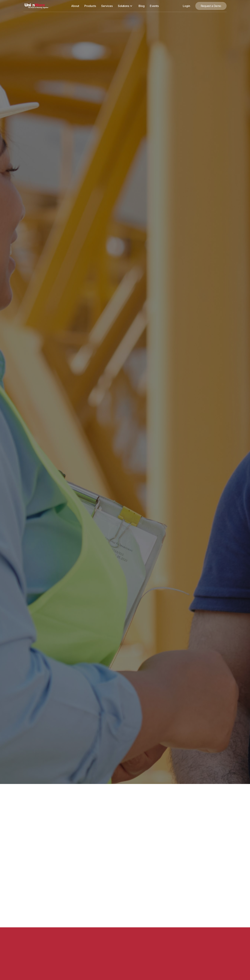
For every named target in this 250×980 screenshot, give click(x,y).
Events (154, 6)
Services (107, 6)
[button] (126, 6)
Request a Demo (211, 6)
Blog (142, 6)
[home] (37, 6)
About (75, 6)
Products (90, 6)
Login (186, 6)
